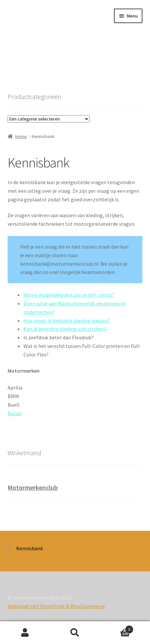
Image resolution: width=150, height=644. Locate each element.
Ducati (15, 413)
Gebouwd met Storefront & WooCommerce (56, 606)
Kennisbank (30, 548)
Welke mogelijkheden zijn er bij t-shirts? (69, 295)
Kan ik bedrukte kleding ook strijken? (65, 329)
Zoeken (75, 633)
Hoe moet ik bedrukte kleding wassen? (67, 321)
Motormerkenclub (33, 487)
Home (21, 136)
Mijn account (25, 633)
